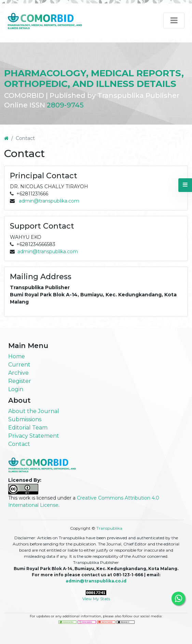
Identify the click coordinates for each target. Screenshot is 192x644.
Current (19, 365)
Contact (19, 444)
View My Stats (96, 599)
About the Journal (34, 411)
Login (16, 389)
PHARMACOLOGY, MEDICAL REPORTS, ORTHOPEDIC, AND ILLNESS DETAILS (94, 79)
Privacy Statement (34, 436)
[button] (185, 185)
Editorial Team (28, 428)
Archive (18, 373)
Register (20, 381)
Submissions (25, 419)
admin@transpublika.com (49, 201)
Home (17, 356)
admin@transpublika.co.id (96, 581)
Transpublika (109, 528)
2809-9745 (65, 105)
